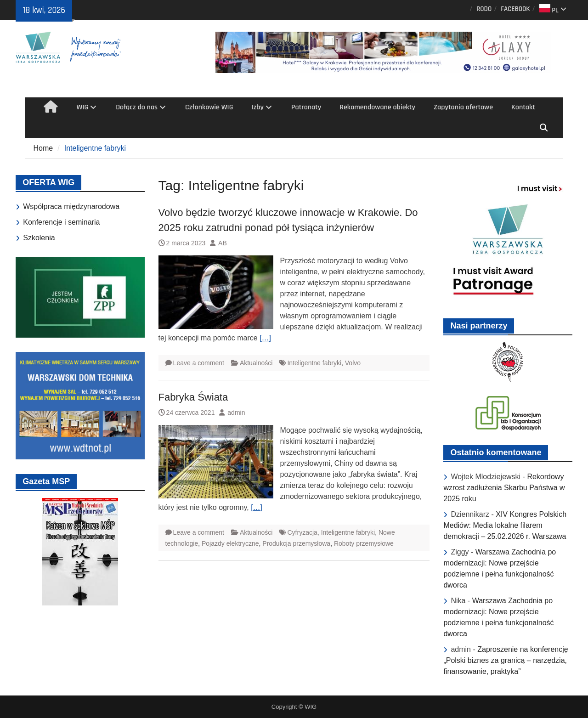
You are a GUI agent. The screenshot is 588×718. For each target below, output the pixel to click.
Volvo (353, 363)
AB (223, 243)
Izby (257, 107)
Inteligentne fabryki (314, 363)
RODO (484, 9)
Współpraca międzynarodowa (71, 206)
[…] (265, 338)
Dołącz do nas (137, 107)
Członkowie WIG (209, 107)
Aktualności (256, 363)
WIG (83, 107)
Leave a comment (199, 363)
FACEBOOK (515, 9)
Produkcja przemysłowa (296, 543)
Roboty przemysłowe (364, 543)
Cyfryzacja (302, 532)
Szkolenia (39, 238)
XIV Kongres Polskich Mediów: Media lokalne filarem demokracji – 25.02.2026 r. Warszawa (505, 525)
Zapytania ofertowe (463, 107)
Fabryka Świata (193, 397)
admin (236, 413)
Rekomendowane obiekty (377, 107)
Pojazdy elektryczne (230, 543)
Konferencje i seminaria (61, 222)
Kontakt (523, 107)
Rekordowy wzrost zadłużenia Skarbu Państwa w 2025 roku (504, 488)
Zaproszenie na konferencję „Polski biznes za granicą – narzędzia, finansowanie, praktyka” (506, 660)
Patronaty (306, 107)
